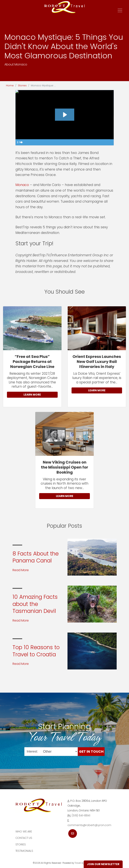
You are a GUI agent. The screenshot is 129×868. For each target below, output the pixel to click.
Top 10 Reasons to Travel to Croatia (36, 651)
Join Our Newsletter (103, 864)
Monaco (22, 185)
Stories (22, 85)
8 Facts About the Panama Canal (36, 557)
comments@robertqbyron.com (89, 825)
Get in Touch (91, 751)
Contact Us (24, 838)
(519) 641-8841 (81, 815)
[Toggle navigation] (120, 10)
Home (10, 85)
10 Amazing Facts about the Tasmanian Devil (35, 604)
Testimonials (24, 851)
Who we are (24, 831)
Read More (21, 570)
